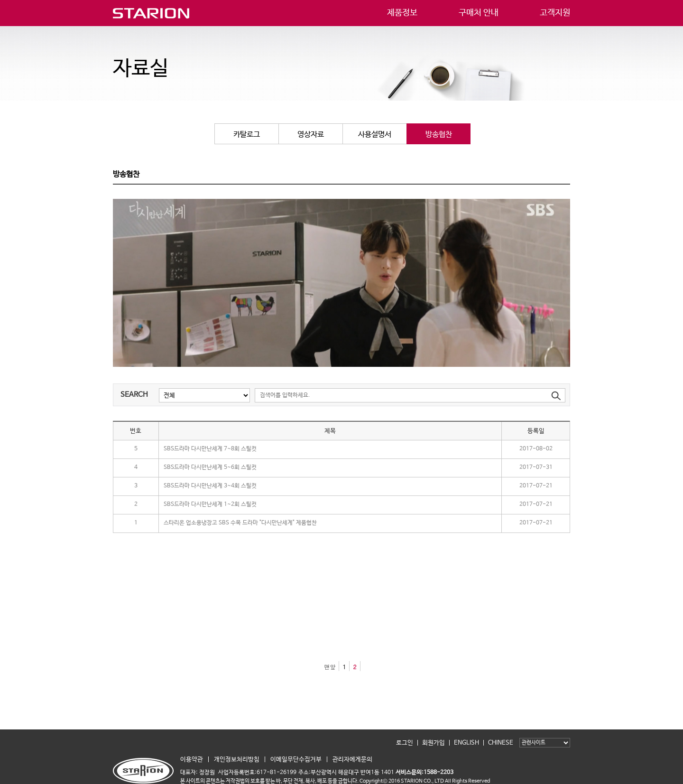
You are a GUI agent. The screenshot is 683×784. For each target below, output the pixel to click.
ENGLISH (466, 743)
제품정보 (402, 12)
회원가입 (434, 743)
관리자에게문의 (352, 760)
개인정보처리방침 (237, 760)
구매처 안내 (479, 12)
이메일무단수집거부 (296, 760)
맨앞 (330, 667)
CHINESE (501, 743)
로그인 (405, 743)
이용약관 (192, 760)
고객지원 (555, 12)
